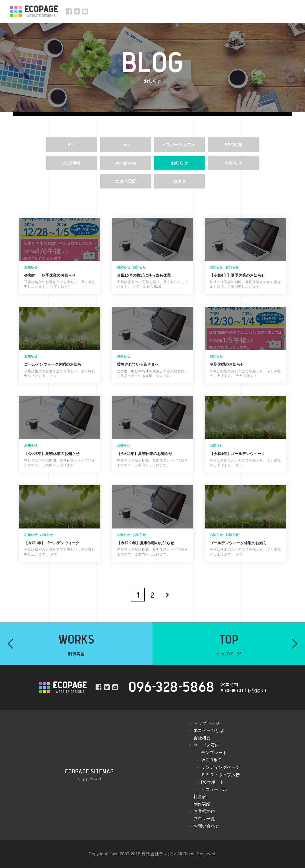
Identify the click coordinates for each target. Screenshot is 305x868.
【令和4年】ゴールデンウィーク (237, 454)
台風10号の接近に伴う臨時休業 (144, 275)
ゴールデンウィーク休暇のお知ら (53, 364)
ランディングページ (220, 767)
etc (126, 145)
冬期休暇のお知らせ (227, 364)
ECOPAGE (41, 11)
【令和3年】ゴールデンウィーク (52, 543)
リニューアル (214, 790)
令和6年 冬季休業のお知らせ (50, 275)
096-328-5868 (171, 688)
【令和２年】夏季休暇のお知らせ (146, 543)
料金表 (200, 797)
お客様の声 (204, 811)
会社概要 (202, 738)
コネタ (180, 181)
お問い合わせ (206, 826)
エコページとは (209, 731)
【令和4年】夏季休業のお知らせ (145, 454)
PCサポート (213, 782)
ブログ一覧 (204, 819)
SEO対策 (233, 145)
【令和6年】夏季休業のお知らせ (237, 275)
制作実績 (202, 804)
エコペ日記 (126, 181)
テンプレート (214, 753)
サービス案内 (206, 745)
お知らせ (179, 163)
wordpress (126, 163)
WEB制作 (72, 163)
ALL (72, 145)
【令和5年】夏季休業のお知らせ (52, 454)
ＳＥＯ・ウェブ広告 (220, 775)
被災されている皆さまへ (138, 364)
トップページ (206, 723)
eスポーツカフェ (179, 145)
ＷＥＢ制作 (212, 760)
